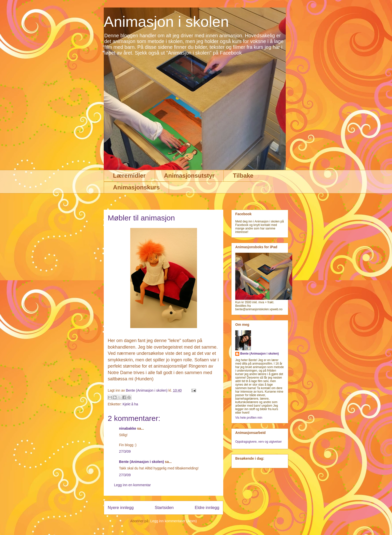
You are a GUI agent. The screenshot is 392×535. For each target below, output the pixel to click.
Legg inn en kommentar (132, 485)
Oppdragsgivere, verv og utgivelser (258, 442)
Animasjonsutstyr (189, 176)
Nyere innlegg (121, 508)
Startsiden (164, 508)
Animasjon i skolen (166, 22)
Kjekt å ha (130, 404)
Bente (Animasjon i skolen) (141, 462)
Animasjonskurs (136, 187)
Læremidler (129, 176)
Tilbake (243, 176)
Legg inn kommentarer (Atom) (173, 521)
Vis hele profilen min (249, 418)
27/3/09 (125, 451)
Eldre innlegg (207, 508)
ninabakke (127, 428)
